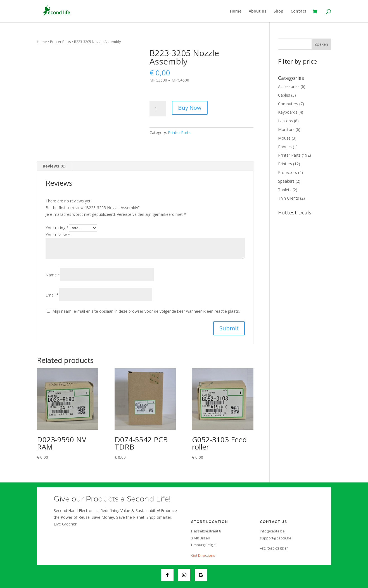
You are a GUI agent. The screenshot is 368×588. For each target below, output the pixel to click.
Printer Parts (60, 42)
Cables (284, 95)
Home (236, 11)
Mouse (284, 138)
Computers (288, 104)
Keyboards (288, 112)
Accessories (289, 86)
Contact (299, 11)
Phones (285, 147)
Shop (278, 11)
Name (53, 275)
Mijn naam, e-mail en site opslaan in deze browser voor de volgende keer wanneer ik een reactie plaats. (146, 311)
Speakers (286, 181)
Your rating (57, 228)
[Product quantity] (158, 109)
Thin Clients (289, 198)
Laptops (285, 121)
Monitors (286, 129)
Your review (58, 235)
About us (257, 11)
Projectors (288, 172)
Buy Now (190, 108)
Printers (285, 164)
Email (52, 295)
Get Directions (203, 555)
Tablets (285, 190)
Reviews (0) (54, 166)
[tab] (54, 166)
